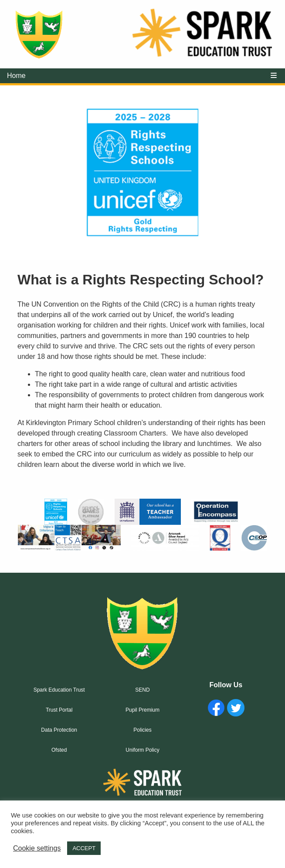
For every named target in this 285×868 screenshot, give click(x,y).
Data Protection (59, 730)
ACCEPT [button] (84, 848)
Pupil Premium (142, 710)
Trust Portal (59, 710)
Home (16, 76)
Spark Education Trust (59, 690)
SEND (142, 690)
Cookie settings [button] (37, 848)
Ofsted (59, 750)
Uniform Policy (142, 750)
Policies (142, 730)
